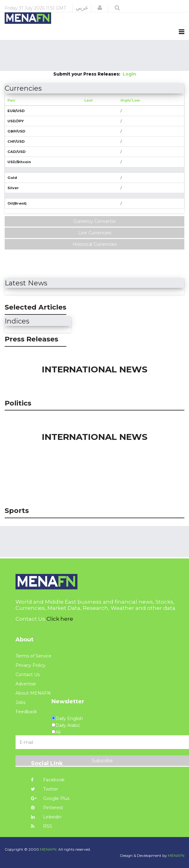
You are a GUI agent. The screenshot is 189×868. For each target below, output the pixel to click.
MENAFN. (49, 849)
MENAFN (176, 855)
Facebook (48, 780)
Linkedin (46, 817)
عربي (82, 8)
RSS (42, 826)
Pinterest (47, 808)
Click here (60, 619)
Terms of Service (33, 656)
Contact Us (28, 675)
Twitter (45, 789)
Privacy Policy (31, 665)
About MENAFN (33, 693)
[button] (100, 8)
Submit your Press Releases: (88, 74)
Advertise (26, 684)
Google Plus (50, 798)
